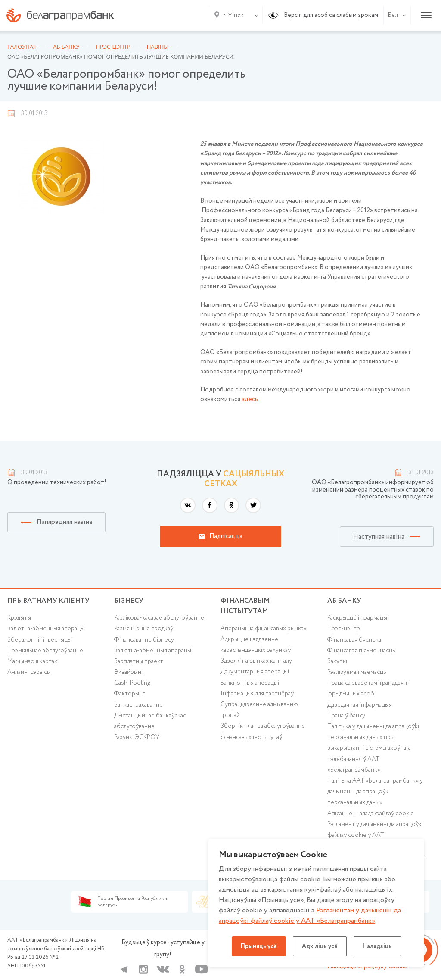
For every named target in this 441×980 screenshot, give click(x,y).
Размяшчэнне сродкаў (144, 629)
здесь (250, 399)
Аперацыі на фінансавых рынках (264, 629)
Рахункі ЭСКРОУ (137, 737)
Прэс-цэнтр (344, 629)
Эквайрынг (129, 672)
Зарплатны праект (139, 661)
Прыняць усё (259, 946)
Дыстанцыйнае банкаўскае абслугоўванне (150, 721)
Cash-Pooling (132, 683)
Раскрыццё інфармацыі (358, 618)
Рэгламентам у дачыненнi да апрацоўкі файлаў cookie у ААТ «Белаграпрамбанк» (310, 916)
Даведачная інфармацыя (360, 705)
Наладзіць (377, 946)
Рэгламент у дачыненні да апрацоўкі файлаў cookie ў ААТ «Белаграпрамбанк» (375, 835)
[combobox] (231, 16)
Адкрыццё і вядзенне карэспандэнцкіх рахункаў (256, 645)
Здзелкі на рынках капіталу (256, 661)
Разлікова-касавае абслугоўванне (159, 618)
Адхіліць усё (320, 946)
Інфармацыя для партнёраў (257, 694)
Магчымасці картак (32, 661)
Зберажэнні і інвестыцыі (40, 640)
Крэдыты (19, 618)
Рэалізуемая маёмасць (357, 672)
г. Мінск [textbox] (233, 16)
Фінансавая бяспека (354, 640)
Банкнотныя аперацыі (250, 683)
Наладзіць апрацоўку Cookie (367, 967)
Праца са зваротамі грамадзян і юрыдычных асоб (368, 688)
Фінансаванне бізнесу (144, 640)
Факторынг (129, 694)
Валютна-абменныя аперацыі (47, 629)
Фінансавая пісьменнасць (361, 651)
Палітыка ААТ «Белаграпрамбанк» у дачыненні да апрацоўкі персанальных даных (375, 792)
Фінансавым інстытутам (245, 606)
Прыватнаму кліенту (48, 601)
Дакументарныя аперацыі (255, 672)
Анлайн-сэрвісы (29, 672)
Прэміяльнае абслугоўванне (45, 651)
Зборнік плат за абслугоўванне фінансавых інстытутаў (263, 731)
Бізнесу (129, 601)
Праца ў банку (346, 716)
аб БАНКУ (344, 601)
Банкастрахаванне (138, 705)
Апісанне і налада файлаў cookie (371, 814)
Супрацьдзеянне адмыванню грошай (259, 710)
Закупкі (337, 661)
